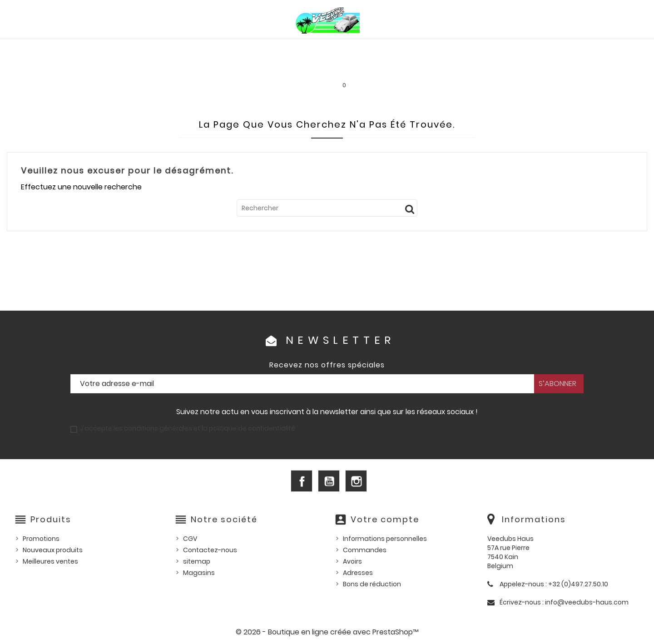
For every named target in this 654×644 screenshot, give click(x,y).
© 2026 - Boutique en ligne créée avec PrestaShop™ (327, 632)
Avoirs (352, 561)
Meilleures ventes (50, 561)
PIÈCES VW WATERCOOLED (194, 48)
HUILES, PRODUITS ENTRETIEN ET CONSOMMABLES (335, 48)
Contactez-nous (210, 550)
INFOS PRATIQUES (482, 68)
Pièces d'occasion (513, 48)
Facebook (302, 481)
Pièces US (448, 48)
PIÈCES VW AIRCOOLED (95, 48)
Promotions (41, 539)
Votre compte (385, 519)
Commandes (365, 550)
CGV (190, 539)
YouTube (329, 481)
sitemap (197, 561)
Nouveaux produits (53, 550)
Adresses (358, 573)
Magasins (199, 573)
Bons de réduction (372, 584)
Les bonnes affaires (323, 68)
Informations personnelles (385, 539)
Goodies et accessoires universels (208, 68)
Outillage (580, 48)
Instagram (356, 481)
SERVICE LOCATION (406, 68)
